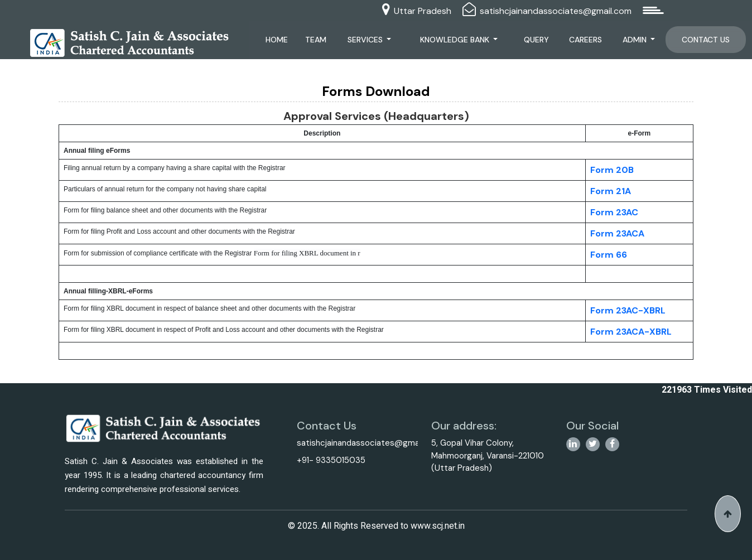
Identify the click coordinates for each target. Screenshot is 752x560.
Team (316, 40)
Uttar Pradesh (423, 11)
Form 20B (612, 170)
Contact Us (706, 40)
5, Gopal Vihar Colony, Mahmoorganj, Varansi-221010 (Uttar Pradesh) (488, 455)
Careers (585, 40)
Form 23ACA (617, 233)
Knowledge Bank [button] (456, 40)
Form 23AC (614, 212)
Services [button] (366, 40)
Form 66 (609, 255)
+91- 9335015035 (331, 460)
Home (277, 40)
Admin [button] (636, 40)
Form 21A (611, 191)
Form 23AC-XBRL (628, 310)
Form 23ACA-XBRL (631, 332)
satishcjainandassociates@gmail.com (556, 11)
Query (536, 40)
